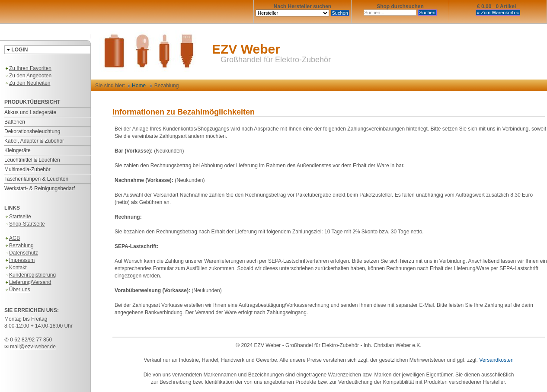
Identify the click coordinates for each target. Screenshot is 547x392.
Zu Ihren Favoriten (28, 68)
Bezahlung (19, 245)
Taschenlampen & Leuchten (36, 179)
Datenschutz (21, 253)
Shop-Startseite (25, 224)
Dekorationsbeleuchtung (32, 131)
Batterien (15, 122)
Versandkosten (496, 360)
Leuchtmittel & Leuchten (32, 160)
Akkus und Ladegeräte (30, 112)
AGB (12, 238)
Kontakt (16, 268)
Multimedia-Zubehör (27, 169)
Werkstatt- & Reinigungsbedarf (40, 188)
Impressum (19, 260)
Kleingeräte (18, 150)
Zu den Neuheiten (27, 83)
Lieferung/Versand (28, 282)
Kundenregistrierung (30, 275)
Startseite (18, 217)
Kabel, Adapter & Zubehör (34, 141)
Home (137, 86)
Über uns (17, 290)
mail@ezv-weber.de (33, 347)
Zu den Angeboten (28, 76)
